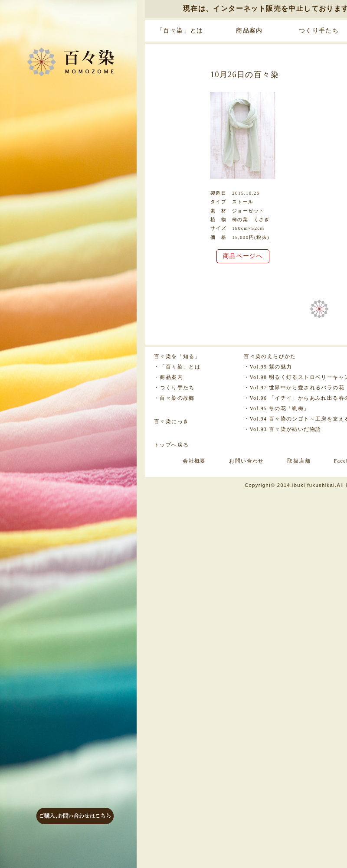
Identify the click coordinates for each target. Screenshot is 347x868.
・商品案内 (169, 377)
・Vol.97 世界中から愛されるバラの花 (294, 388)
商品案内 (249, 31)
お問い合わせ (246, 461)
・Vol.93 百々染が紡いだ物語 (282, 429)
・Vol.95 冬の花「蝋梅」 (277, 408)
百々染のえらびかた (270, 356)
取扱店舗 (299, 461)
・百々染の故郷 (174, 398)
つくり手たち (319, 31)
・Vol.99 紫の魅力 (268, 367)
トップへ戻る (171, 445)
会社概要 (194, 461)
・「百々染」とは (177, 367)
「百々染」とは (180, 31)
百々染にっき (171, 421)
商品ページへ (243, 256)
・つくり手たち (174, 388)
